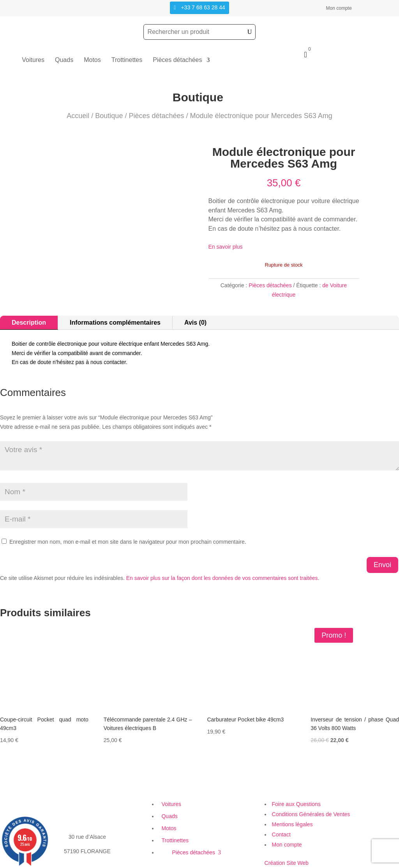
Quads (64, 60)
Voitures (33, 60)
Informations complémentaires (115, 323)
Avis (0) (195, 323)
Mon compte (339, 8)
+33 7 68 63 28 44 (203, 7)
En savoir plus (226, 247)
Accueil (78, 116)
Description (29, 323)
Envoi (382, 565)
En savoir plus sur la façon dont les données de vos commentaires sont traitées (222, 578)
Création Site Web (287, 863)
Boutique (109, 116)
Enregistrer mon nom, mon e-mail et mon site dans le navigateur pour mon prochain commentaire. (128, 542)
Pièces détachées (177, 60)
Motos (92, 60)
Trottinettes (127, 60)
